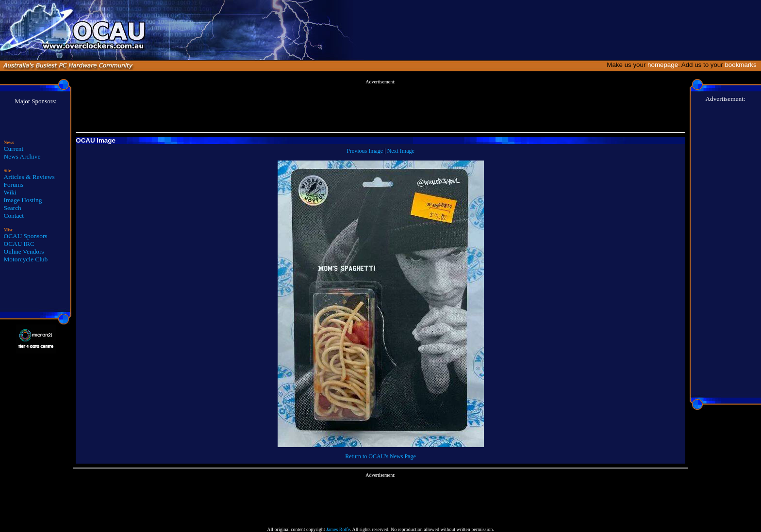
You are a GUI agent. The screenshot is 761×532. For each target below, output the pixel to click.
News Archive (22, 156)
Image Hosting (23, 200)
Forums (14, 185)
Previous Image (365, 151)
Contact (14, 216)
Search (13, 208)
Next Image (401, 151)
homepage (663, 65)
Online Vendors (24, 251)
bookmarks (742, 65)
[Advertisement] (380, 106)
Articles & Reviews (29, 177)
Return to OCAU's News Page (380, 456)
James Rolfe (338, 529)
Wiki (10, 192)
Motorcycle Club (26, 259)
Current (14, 149)
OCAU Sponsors (26, 236)
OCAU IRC (19, 244)
